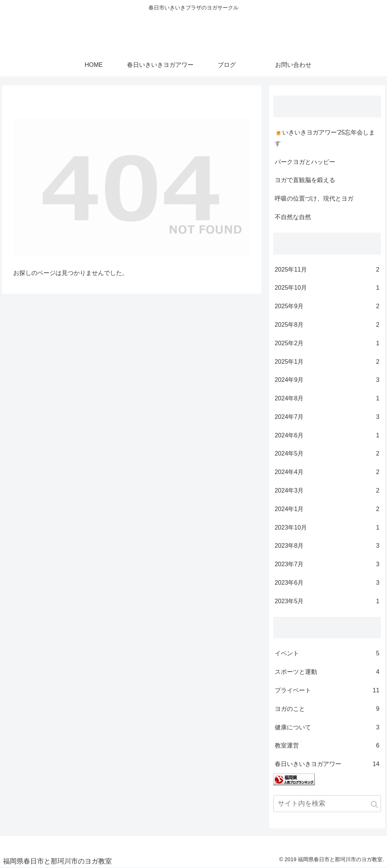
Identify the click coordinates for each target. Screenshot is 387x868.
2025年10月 (327, 288)
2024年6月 (327, 436)
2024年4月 (327, 472)
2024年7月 (327, 417)
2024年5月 (327, 454)
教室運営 (327, 746)
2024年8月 (327, 399)
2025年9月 (327, 307)
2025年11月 (327, 270)
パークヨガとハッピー (305, 162)
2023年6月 (327, 583)
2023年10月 (327, 528)
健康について (327, 728)
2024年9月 (327, 380)
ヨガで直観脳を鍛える (305, 180)
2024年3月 (327, 491)
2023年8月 (327, 546)
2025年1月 (327, 362)
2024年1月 (327, 509)
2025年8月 (327, 325)
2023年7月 (327, 565)
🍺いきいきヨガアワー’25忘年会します (325, 138)
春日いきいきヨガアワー (327, 764)
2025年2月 (327, 344)
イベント (327, 654)
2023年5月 (327, 602)
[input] (327, 804)
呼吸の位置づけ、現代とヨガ (314, 198)
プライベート (327, 691)
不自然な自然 (293, 217)
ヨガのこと (327, 709)
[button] (374, 804)
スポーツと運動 (327, 672)
